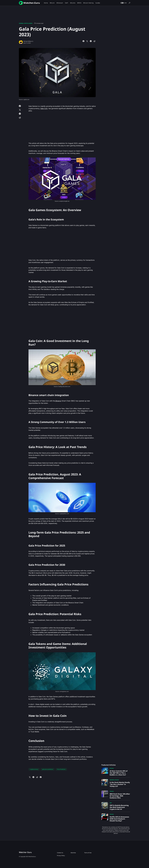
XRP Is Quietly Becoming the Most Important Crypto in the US (119, 807)
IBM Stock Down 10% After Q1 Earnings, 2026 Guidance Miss (120, 796)
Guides (30, 23)
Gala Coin (44, 108)
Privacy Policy (61, 856)
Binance (58, 401)
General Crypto (24, 23)
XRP (111, 803)
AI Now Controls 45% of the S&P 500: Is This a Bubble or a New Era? (119, 773)
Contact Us (60, 853)
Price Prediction (61, 769)
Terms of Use (88, 853)
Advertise (73, 853)
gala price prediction (48, 769)
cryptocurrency (34, 769)
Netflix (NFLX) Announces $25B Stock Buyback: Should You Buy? (119, 819)
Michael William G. (28, 41)
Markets (112, 780)
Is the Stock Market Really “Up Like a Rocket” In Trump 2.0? (120, 784)
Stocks (112, 768)
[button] (123, 3)
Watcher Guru (25, 852)
